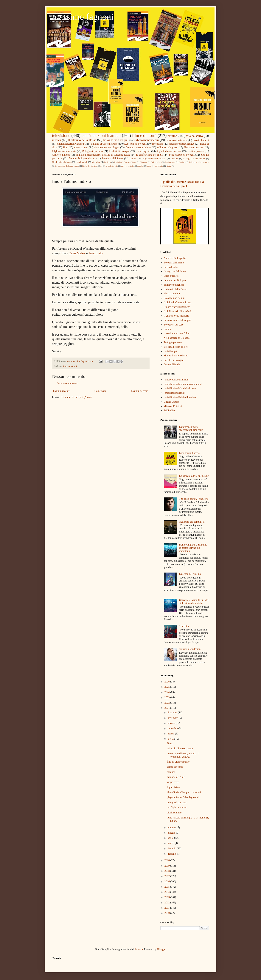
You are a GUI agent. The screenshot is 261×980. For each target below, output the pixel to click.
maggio (172, 833)
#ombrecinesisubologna (107, 147)
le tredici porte (112, 166)
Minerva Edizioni (173, 406)
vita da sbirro (195, 136)
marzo (171, 843)
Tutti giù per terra (173, 342)
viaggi (169, 166)
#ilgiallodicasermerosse (169, 151)
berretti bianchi (201, 140)
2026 (167, 682)
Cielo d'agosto (171, 276)
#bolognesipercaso (194, 147)
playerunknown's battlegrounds (183, 797)
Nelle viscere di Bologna (177, 338)
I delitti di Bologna (119, 151)
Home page (100, 391)
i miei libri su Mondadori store (180, 388)
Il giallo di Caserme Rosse (125, 162)
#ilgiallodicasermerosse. (154, 159)
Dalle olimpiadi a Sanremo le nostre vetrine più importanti (193, 548)
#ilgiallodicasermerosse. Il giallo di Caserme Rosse (103, 155)
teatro (149, 166)
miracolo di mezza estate (180, 749)
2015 (167, 887)
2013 (167, 897)
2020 (167, 860)
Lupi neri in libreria (189, 453)
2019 (167, 866)
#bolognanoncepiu (147, 140)
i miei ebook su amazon (176, 380)
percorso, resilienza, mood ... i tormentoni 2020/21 (183, 755)
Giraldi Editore (172, 402)
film (65, 147)
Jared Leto (95, 253)
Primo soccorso (175, 767)
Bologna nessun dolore (138, 147)
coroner (171, 772)
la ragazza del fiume (194, 159)
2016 (167, 882)
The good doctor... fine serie (194, 499)
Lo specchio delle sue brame (67, 166)
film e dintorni (144, 136)
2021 (167, 708)
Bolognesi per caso (93, 151)
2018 (167, 871)
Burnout (168, 329)
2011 (167, 908)
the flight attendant (177, 808)
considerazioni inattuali (101, 136)
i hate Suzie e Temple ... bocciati (184, 792)
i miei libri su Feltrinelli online (180, 397)
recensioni (158, 144)
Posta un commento (67, 383)
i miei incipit (81, 162)
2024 (167, 692)
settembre (173, 728)
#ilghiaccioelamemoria (64, 151)
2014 (167, 892)
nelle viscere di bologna (182, 155)
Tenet (170, 743)
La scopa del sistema (190, 574)
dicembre (173, 713)
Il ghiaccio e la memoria (199, 162)
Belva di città (171, 267)
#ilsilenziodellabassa (62, 162)
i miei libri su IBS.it (174, 393)
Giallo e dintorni (61, 155)
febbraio (172, 849)
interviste (96, 162)
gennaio (172, 854)
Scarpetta (184, 626)
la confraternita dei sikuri (150, 155)
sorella (140, 166)
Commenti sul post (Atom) (78, 397)
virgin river (173, 782)
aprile (171, 838)
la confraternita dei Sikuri (177, 333)
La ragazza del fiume (175, 271)
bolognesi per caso (177, 803)
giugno (171, 828)
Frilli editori (170, 411)
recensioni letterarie (176, 140)
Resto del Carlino (90, 166)
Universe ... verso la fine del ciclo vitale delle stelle (194, 602)
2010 (167, 913)
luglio (171, 739)
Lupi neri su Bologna (135, 144)
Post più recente (61, 391)
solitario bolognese (167, 147)
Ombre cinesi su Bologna (177, 307)
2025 (167, 687)
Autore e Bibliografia (175, 258)
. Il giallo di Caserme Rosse (104, 144)
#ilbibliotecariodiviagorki (70, 144)
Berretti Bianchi (172, 365)
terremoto (159, 166)
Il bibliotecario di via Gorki (178, 311)
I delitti (182, 162)
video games (81, 147)
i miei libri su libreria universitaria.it (183, 384)
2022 (167, 703)
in (101, 166)
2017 (167, 876)
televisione (61, 136)
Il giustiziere (173, 787)
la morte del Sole (176, 777)
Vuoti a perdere (172, 294)
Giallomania (170, 162)
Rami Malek (77, 253)
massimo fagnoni (83, 17)
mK (123, 166)
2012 (167, 903)
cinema (174, 159)
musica (57, 140)
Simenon (144, 162)
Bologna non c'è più (174, 298)
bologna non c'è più (116, 140)
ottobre (171, 723)
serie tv (131, 166)
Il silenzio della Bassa (82, 140)
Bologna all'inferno (174, 263)
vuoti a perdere (196, 151)
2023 (167, 697)
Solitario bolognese (174, 285)
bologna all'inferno (112, 158)
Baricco (107, 162)
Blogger (161, 949)
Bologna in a (156, 162)
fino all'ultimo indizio (178, 762)
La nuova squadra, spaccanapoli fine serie (191, 429)
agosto (171, 734)
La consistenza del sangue (177, 320)
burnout (134, 159)
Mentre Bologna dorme (82, 158)
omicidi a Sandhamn (190, 649)
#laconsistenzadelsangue (182, 144)
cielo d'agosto (143, 151)
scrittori (173, 136)
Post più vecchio (140, 391)
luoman (139, 949)
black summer (174, 813)
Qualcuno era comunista (192, 522)
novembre (173, 718)
